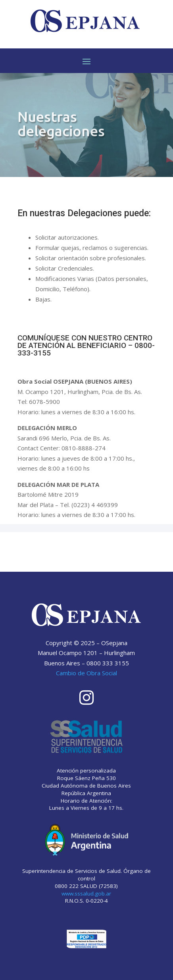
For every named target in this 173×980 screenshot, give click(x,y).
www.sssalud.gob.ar (86, 894)
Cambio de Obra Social (86, 673)
